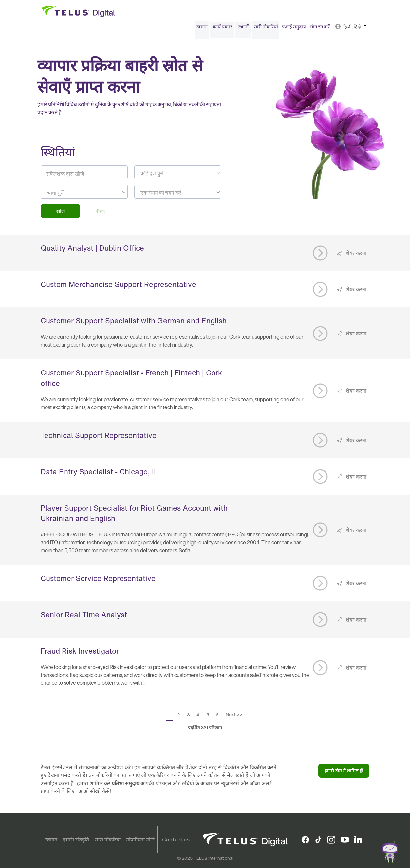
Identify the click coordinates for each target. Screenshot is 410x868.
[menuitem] (202, 29)
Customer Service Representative (98, 581)
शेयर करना (355, 255)
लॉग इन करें (320, 29)
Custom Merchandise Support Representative (118, 287)
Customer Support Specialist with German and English (134, 323)
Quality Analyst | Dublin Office (92, 250)
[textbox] (178, 176)
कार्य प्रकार (222, 29)
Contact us (176, 840)
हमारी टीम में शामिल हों (344, 773)
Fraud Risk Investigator (80, 653)
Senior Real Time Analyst (84, 617)
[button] (351, 29)
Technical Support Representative (99, 438)
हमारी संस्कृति (76, 840)
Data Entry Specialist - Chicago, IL (99, 474)
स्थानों (243, 29)
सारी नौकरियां (266, 29)
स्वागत (202, 29)
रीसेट (101, 213)
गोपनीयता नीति (140, 840)
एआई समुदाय (294, 29)
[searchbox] (77, 195)
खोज (60, 213)
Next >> (234, 717)
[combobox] (178, 175)
